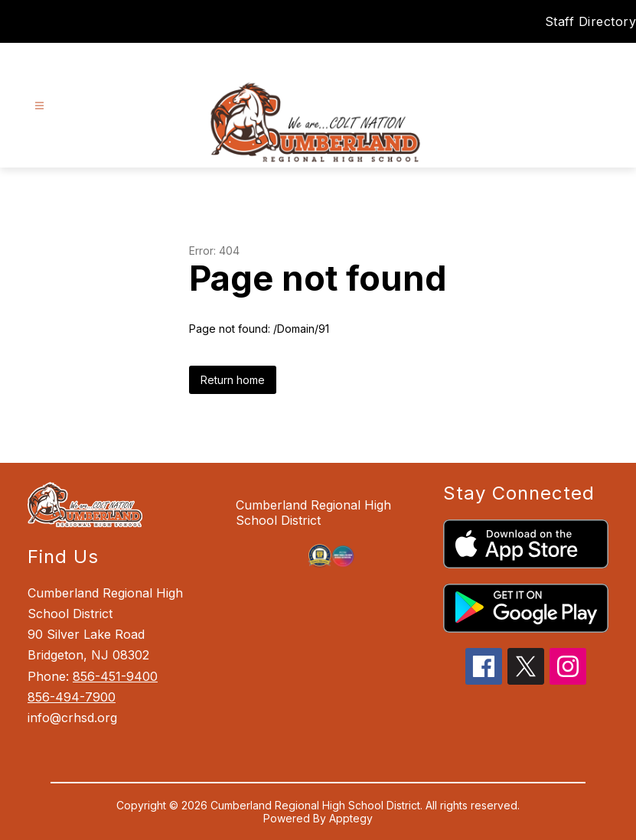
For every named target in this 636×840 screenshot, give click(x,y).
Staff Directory (591, 21)
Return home (233, 380)
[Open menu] (39, 106)
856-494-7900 (72, 697)
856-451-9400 (115, 676)
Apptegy (351, 818)
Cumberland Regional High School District (313, 513)
